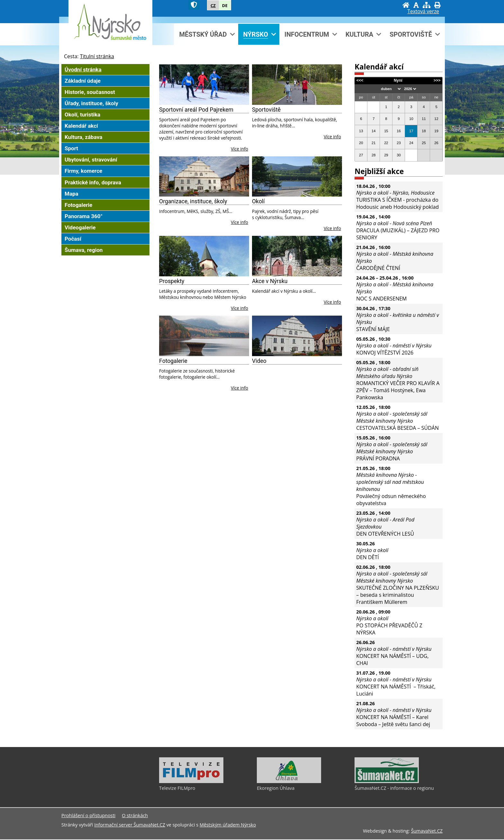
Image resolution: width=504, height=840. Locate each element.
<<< (360, 80)
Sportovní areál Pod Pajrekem (196, 110)
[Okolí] (297, 177)
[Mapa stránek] (427, 5)
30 (399, 155)
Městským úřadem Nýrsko (228, 825)
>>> (437, 80)
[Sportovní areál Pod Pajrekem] (204, 85)
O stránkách (135, 816)
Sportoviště (266, 110)
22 (386, 143)
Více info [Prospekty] (239, 308)
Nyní (398, 80)
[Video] (297, 336)
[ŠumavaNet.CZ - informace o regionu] (387, 782)
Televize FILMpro (177, 789)
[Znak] (194, 5)
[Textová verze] (423, 12)
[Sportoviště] (297, 85)
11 (424, 119)
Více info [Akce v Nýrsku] (332, 302)
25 (424, 143)
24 (411, 143)
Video (259, 361)
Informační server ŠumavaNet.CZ (130, 825)
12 (436, 119)
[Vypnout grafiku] (416, 5)
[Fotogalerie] (204, 336)
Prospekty (172, 281)
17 (411, 131)
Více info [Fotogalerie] (239, 388)
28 (373, 155)
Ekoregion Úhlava (276, 789)
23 (399, 143)
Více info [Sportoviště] (332, 137)
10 (411, 119)
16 (399, 131)
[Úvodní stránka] (406, 5)
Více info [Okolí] (332, 228)
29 (386, 155)
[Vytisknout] (437, 5)
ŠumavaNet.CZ (427, 831)
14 (373, 131)
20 (361, 143)
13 (361, 131)
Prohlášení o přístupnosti (88, 816)
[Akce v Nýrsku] (297, 256)
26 (436, 143)
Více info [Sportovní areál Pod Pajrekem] (239, 149)
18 (424, 131)
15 (386, 131)
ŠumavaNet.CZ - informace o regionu (394, 789)
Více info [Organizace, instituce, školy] (239, 222)
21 (373, 143)
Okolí (258, 201)
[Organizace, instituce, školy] (204, 177)
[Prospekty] (204, 256)
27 (361, 155)
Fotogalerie (173, 361)
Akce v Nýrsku (270, 281)
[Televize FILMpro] (191, 782)
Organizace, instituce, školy (193, 201)
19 (436, 131)
